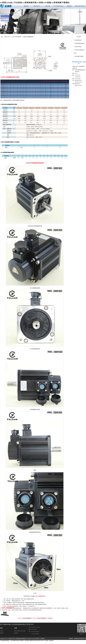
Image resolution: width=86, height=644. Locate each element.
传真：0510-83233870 (33, 629)
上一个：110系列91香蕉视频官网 (25, 618)
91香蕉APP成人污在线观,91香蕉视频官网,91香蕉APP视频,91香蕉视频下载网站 (35, 3)
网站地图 (16, 633)
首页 (2, 37)
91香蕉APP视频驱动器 (79, 50)
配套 (75, 53)
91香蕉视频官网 (78, 40)
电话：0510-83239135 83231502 (35, 627)
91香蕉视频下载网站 (79, 56)
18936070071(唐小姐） (34, 634)
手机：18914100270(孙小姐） (34, 632)
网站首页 (26, 6)
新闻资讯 (69, 6)
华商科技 (42, 638)
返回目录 (50, 618)
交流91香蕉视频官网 (17, 37)
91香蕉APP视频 (78, 47)
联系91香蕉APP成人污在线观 (80, 9)
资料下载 (48, 6)
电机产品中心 (37, 6)
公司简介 (2, 631)
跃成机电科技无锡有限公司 (80, 638)
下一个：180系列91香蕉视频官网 (40, 618)
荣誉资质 (2, 633)
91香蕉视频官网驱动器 (79, 43)
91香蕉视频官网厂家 (32, 606)
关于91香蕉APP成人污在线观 (58, 9)
